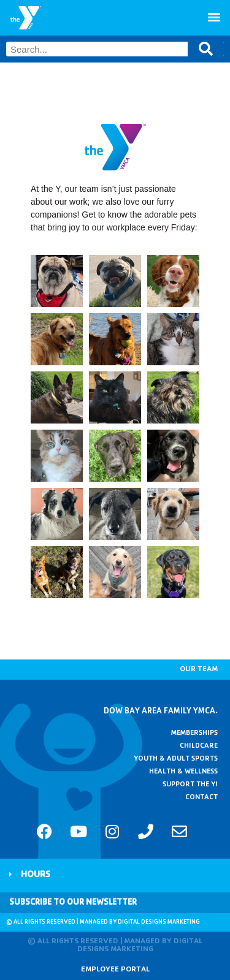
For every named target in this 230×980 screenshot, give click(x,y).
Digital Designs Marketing (159, 922)
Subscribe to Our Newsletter (73, 903)
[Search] (206, 49)
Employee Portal (115, 970)
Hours (36, 876)
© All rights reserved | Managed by (62, 922)
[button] (214, 16)
